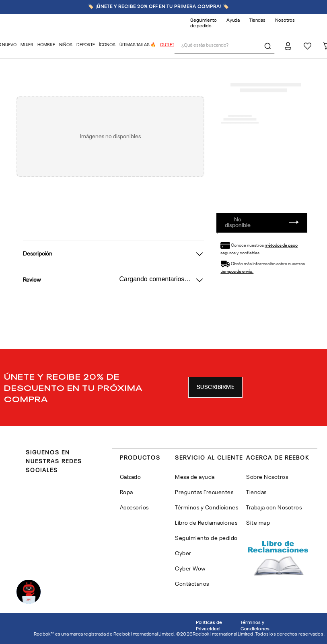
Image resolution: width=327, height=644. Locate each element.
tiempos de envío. (237, 272)
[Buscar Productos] (269, 46)
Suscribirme (216, 387)
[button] (216, 387)
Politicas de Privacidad (209, 626)
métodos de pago (281, 246)
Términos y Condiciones (255, 626)
